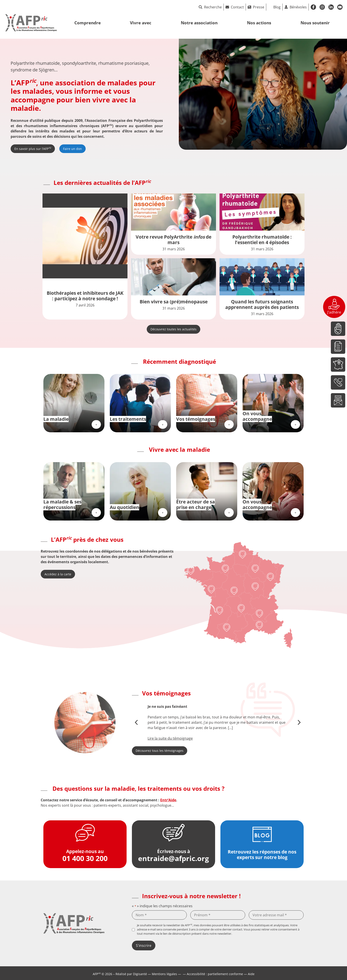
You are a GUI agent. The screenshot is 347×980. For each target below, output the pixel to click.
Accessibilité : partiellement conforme (215, 974)
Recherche (210, 7)
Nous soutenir (315, 23)
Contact (237, 7)
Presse (259, 7)
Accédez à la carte (58, 574)
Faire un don (72, 149)
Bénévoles (298, 7)
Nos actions (259, 23)
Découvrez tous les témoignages (160, 751)
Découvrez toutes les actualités (173, 329)
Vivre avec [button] (141, 23)
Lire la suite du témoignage (170, 738)
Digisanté (140, 974)
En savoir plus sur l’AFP (33, 148)
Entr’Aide (168, 800)
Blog (277, 7)
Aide (251, 974)
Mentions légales (164, 974)
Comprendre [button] (88, 23)
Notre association (199, 23)
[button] (137, 722)
